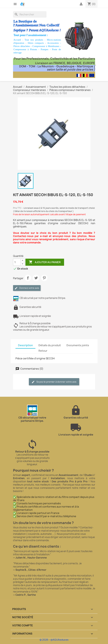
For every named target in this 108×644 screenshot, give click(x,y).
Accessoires (53, 43)
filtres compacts (36, 43)
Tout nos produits (34, 40)
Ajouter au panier (45, 262)
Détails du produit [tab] (50, 345)
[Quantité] (17, 262)
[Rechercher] (30, 14)
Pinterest (44, 278)
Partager (28, 278)
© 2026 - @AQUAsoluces (54, 640)
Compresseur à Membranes (46, 46)
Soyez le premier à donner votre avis (54, 382)
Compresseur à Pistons (25, 49)
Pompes (45, 49)
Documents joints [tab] (78, 345)
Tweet (36, 278)
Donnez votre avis (27, 288)
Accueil (17, 40)
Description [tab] (25, 345)
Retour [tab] (43, 351)
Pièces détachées (22, 46)
